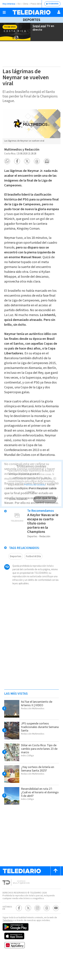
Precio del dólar (39, 4)
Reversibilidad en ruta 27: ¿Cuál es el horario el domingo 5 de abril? (38, 813)
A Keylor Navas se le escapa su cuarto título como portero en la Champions (42, 541)
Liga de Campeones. (20, 183)
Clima (26, 4)
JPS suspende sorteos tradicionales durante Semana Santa (36, 748)
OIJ (19, 4)
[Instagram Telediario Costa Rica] (37, 932)
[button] (7, 159)
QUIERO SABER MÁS (18, 493)
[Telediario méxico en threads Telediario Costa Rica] (47, 932)
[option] (32, 126)
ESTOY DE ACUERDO (45, 493)
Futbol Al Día (33, 574)
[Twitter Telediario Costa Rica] (28, 932)
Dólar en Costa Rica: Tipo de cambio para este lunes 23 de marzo (39, 770)
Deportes (32, 20)
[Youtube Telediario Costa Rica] (56, 932)
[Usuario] (59, 12)
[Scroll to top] (55, 892)
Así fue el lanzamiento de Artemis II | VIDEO (38, 724)
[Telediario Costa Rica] (32, 12)
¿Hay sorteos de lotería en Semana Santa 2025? (39, 790)
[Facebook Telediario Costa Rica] (19, 932)
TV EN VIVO (51, 4)
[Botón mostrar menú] (4, 12)
